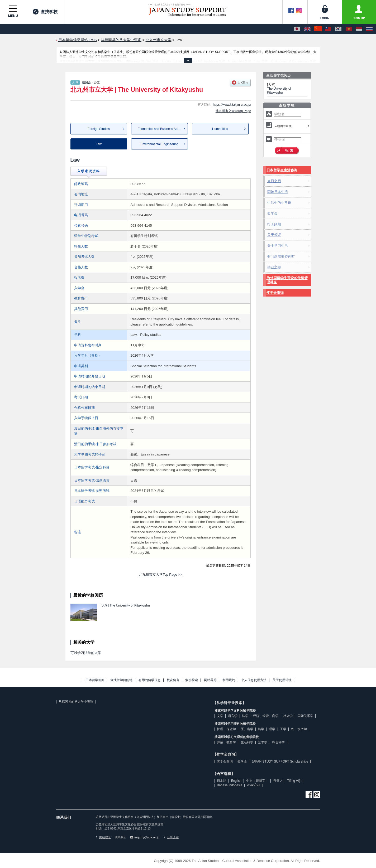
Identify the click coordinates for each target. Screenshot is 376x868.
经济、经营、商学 (266, 716)
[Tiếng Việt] (349, 29)
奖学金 (272, 213)
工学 (283, 729)
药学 (261, 729)
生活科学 (247, 742)
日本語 (222, 781)
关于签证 (274, 235)
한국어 (278, 781)
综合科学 (278, 742)
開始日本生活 (278, 192)
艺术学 (263, 742)
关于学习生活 (278, 246)
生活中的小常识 (279, 203)
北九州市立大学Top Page (233, 111)
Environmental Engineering (159, 144)
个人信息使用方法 (254, 680)
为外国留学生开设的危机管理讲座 (287, 280)
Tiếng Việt (294, 781)
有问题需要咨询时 (281, 256)
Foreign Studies (99, 129)
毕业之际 (274, 267)
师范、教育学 (226, 742)
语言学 (233, 716)
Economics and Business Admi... (161, 129)
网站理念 (103, 837)
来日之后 (274, 181)
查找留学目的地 (121, 680)
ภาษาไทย (254, 785)
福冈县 (86, 82)
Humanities (220, 129)
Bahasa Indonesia (230, 785)
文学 (220, 716)
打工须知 (274, 224)
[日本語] (297, 29)
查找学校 (45, 12)
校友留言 (173, 680)
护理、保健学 (226, 729)
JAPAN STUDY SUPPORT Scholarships (280, 762)
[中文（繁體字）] (328, 29)
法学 (245, 716)
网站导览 (210, 680)
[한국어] (338, 29)
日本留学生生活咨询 (282, 170)
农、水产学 (299, 729)
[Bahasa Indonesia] (359, 29)
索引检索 (192, 680)
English (236, 781)
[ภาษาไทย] (369, 29)
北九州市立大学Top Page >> (161, 574)
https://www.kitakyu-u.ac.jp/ (232, 105)
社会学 (288, 716)
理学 (272, 729)
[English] (307, 29)
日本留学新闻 (95, 680)
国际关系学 (305, 716)
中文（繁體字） (257, 781)
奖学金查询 (275, 293)
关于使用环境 (282, 680)
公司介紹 (171, 837)
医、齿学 (247, 729)
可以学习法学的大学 (86, 653)
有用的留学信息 (150, 680)
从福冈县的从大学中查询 (76, 702)
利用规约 (229, 680)
